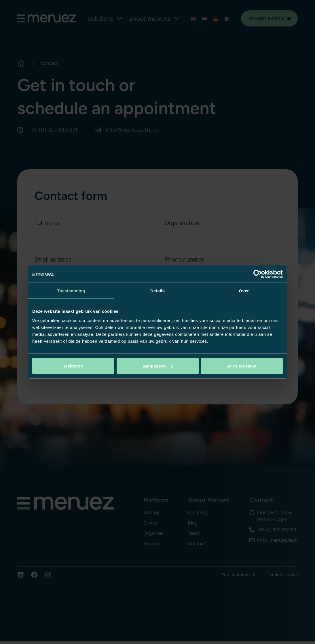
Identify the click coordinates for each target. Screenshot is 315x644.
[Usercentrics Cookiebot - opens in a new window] (258, 274)
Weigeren (73, 366)
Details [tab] (157, 291)
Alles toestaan (242, 366)
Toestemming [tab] (71, 291)
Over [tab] (244, 291)
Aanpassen (158, 366)
